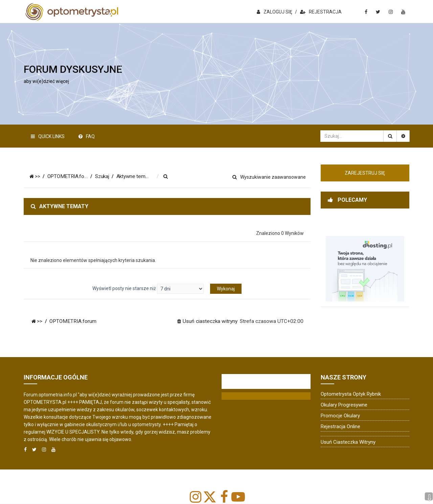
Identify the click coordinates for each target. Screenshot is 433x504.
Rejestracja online (340, 426)
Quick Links (48, 136)
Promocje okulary (340, 416)
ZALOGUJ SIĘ (275, 12)
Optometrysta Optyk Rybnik (351, 394)
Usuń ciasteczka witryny (348, 442)
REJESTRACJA (321, 12)
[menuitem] (168, 177)
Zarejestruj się (365, 173)
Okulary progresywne (344, 405)
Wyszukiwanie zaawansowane (269, 177)
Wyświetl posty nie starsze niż (148, 289)
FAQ (87, 136)
